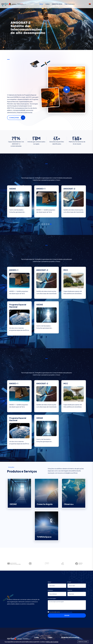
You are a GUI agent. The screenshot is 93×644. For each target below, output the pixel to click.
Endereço (50, 590)
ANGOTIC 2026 (57, 4)
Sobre (47, 4)
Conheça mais (14, 118)
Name (49, 582)
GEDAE (13, 504)
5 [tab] (51, 224)
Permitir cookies (83, 642)
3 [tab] (47, 224)
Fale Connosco (70, 4)
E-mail (69, 582)
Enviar (67, 615)
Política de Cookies (52, 642)
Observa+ (69, 504)
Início (41, 4)
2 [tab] (44, 224)
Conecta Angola (45, 504)
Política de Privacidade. (66, 612)
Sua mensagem (52, 599)
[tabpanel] (19, 204)
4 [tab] (49, 224)
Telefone (70, 590)
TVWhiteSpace (44, 537)
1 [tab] (42, 224)
